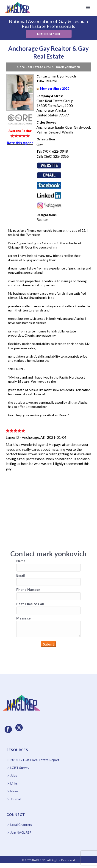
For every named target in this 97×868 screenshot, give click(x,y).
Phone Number (28, 590)
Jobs (12, 775)
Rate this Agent (20, 143)
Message (24, 618)
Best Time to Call (30, 604)
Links (13, 783)
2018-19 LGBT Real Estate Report (33, 760)
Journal (14, 799)
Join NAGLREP (19, 832)
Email (21, 575)
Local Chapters (20, 825)
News (13, 791)
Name (21, 561)
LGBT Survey (18, 768)
